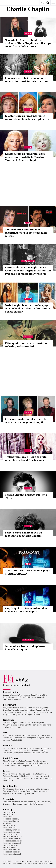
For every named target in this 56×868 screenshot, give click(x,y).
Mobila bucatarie (10, 789)
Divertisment (10, 705)
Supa (43, 774)
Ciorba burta (44, 778)
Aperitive (39, 776)
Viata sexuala (25, 695)
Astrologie (7, 823)
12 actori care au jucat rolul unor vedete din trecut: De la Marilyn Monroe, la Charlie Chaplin (25, 157)
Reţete (6, 771)
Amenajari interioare (26, 789)
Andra (11, 712)
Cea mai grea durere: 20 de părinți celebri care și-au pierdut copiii (26, 420)
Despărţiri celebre (10, 804)
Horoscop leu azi (10, 847)
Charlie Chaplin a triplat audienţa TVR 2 (26, 496)
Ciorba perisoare (23, 778)
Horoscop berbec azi (11, 852)
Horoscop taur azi (10, 834)
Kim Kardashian (36, 708)
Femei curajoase (23, 793)
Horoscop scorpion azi (12, 839)
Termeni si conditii (31, 863)
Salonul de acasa (16, 727)
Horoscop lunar (9, 825)
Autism (33, 793)
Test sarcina (32, 750)
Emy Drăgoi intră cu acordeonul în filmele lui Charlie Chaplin (26, 610)
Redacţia (42, 863)
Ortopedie (36, 753)
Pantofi (6, 738)
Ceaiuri (13, 748)
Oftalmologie (8, 753)
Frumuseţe (8, 720)
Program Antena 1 (34, 714)
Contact (50, 863)
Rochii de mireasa (29, 735)
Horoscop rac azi (10, 828)
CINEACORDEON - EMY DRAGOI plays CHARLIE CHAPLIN (27, 572)
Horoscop (8, 809)
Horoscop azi (8, 817)
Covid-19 (31, 804)
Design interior (19, 791)
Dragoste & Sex (10, 692)
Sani (42, 723)
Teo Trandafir (14, 710)
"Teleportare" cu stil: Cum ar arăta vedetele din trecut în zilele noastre (27, 458)
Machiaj (37, 723)
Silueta (14, 766)
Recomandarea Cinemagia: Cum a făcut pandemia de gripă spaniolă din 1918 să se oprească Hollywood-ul (28, 271)
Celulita (28, 725)
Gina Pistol (24, 712)
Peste (24, 774)
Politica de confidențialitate (13, 863)
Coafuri (30, 723)
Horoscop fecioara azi (12, 832)
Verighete (40, 738)
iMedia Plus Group (26, 861)
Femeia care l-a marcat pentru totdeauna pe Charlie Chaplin (23, 534)
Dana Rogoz (36, 710)
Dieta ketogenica (24, 766)
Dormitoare (8, 791)
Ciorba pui (34, 778)
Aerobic (6, 763)
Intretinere (42, 761)
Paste (13, 774)
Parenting (30, 791)
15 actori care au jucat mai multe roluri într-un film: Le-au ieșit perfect (28, 117)
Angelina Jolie (25, 710)
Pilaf (13, 778)
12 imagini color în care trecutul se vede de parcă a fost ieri (26, 345)
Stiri (28, 564)
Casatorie (7, 697)
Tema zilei (31, 802)
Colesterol (7, 750)
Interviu (15, 802)
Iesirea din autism (43, 802)
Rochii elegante (16, 738)
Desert (46, 776)
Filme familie (28, 261)
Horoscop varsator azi (12, 843)
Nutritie (28, 763)
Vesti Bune (22, 804)
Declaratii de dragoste (12, 699)
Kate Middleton (22, 708)
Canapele (44, 789)
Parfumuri (22, 723)
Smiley (6, 712)
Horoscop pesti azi (10, 845)
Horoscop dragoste (11, 819)
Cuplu (39, 695)
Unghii (15, 723)
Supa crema (30, 776)
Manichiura (8, 725)
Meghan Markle (9, 708)
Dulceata (7, 776)
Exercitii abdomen (17, 763)
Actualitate (9, 799)
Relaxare (29, 761)
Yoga (35, 761)
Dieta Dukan (19, 761)
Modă (6, 733)
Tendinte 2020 (16, 740)
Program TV (8, 714)
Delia (17, 712)
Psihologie (25, 748)
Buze (22, 725)
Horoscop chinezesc (11, 821)
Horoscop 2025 (9, 814)
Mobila (37, 789)
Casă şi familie (10, 786)
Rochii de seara (15, 735)
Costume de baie (43, 735)
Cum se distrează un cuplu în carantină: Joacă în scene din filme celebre (26, 233)
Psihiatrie (44, 753)
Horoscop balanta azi (12, 850)
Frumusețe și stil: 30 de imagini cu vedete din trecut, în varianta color (26, 80)
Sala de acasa (37, 766)
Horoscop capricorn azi (12, 836)
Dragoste (7, 695)
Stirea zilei (28, 640)
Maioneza (7, 778)
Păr (4, 723)
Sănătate (8, 746)
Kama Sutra (20, 697)
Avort (16, 753)
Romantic (15, 695)
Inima (18, 748)
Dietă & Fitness (10, 758)
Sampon (16, 725)
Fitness (11, 761)
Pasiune (28, 223)
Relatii (33, 695)
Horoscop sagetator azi (12, 841)
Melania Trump (46, 712)
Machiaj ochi (37, 725)
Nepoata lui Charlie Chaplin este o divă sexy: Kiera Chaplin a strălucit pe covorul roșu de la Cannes (28, 43)
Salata (33, 774)
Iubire (44, 695)
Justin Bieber (34, 712)
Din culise (28, 337)
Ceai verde (23, 753)
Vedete (28, 34)
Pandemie (39, 804)
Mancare (7, 774)
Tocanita (14, 776)
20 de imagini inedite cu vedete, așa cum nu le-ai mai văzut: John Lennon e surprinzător (28, 308)
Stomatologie (46, 748)
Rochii (9, 723)
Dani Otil (45, 710)
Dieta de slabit (38, 763)
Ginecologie (35, 748)
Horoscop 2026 (9, 812)
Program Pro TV (20, 714)
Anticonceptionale (19, 750)
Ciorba (19, 774)
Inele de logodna (29, 738)
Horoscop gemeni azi (12, 830)
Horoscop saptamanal (12, 854)
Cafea (38, 774)
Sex (13, 697)
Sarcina (6, 748)
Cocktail (22, 776)
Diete (5, 761)
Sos (28, 774)
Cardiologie (42, 750)
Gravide (13, 793)
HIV (30, 753)
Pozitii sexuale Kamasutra (35, 697)
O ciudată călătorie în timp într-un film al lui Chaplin (26, 648)
